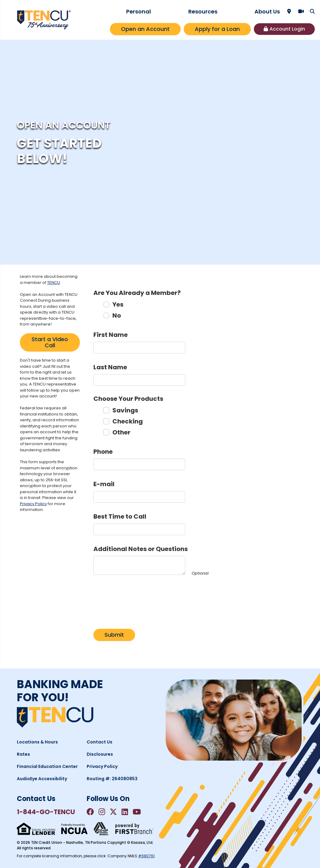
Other (121, 432)
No (117, 315)
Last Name (110, 367)
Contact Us (100, 742)
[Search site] (312, 11)
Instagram (102, 812)
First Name (111, 335)
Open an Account (145, 29)
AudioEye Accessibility (42, 779)
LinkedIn (125, 812)
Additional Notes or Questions (141, 549)
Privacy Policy (33, 504)
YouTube (137, 812)
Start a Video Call (50, 342)
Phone (103, 452)
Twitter (113, 812)
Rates (23, 754)
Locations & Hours (37, 742)
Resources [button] (203, 11)
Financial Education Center (47, 766)
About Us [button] (267, 11)
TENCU (54, 283)
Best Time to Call (120, 516)
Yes (118, 304)
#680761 (146, 856)
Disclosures (100, 754)
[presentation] (140, 598)
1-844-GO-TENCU (46, 812)
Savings (125, 410)
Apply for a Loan (217, 29)
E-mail (104, 484)
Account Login (287, 29)
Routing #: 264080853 (112, 779)
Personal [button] (139, 11)
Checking (128, 421)
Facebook (90, 812)
